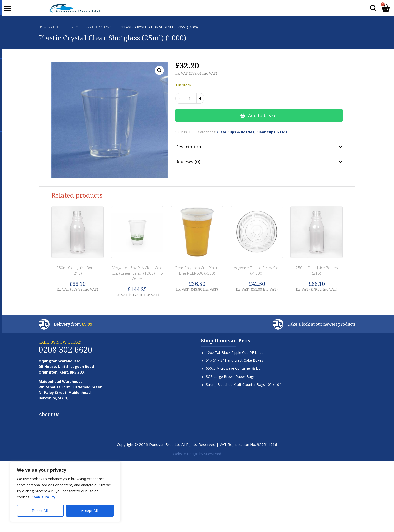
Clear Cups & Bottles (69, 27)
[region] (65, 492)
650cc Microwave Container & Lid (233, 368)
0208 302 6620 (66, 350)
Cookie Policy (43, 497)
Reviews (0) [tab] (188, 162)
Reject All (40, 511)
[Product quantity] (190, 98)
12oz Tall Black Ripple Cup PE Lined (235, 353)
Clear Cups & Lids (105, 27)
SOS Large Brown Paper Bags (230, 376)
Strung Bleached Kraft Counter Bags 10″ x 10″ (243, 384)
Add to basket (263, 115)
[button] (159, 70)
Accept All (90, 511)
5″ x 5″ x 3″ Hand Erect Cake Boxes (234, 360)
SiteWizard (213, 454)
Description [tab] (188, 147)
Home (43, 27)
